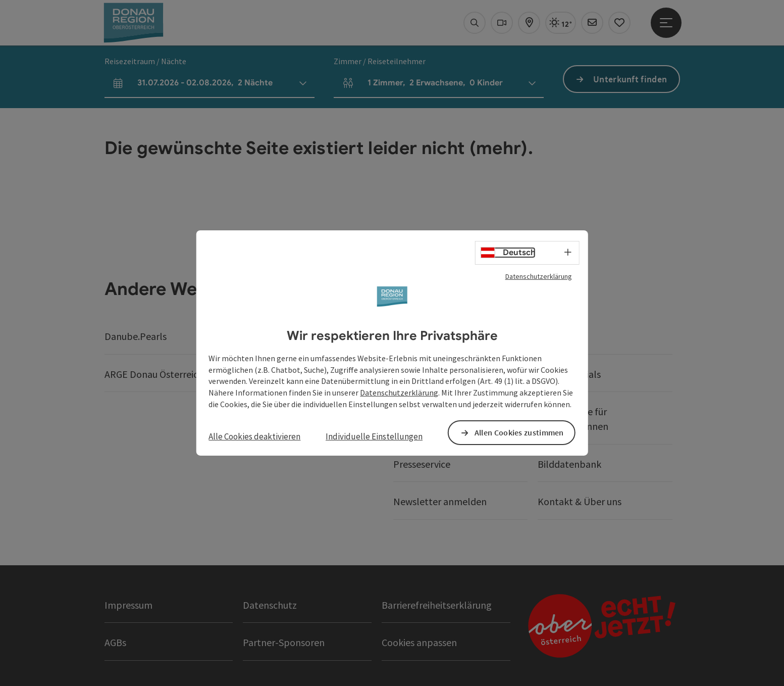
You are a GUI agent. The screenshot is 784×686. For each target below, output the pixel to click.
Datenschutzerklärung (539, 276)
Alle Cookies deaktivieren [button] (254, 436)
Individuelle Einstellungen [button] (374, 436)
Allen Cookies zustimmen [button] (519, 432)
